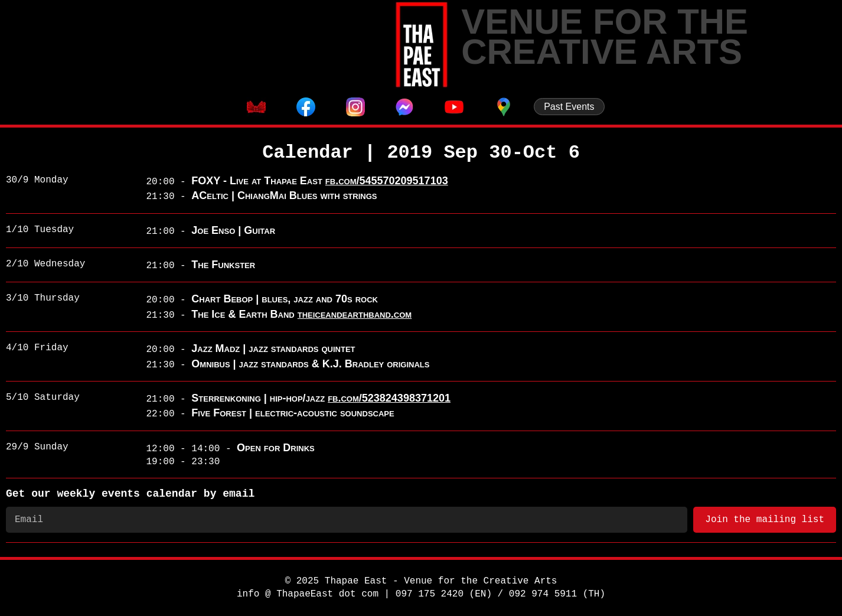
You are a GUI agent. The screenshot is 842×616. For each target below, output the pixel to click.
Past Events (569, 107)
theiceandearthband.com (355, 314)
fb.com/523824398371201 (389, 398)
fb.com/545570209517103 (387, 181)
